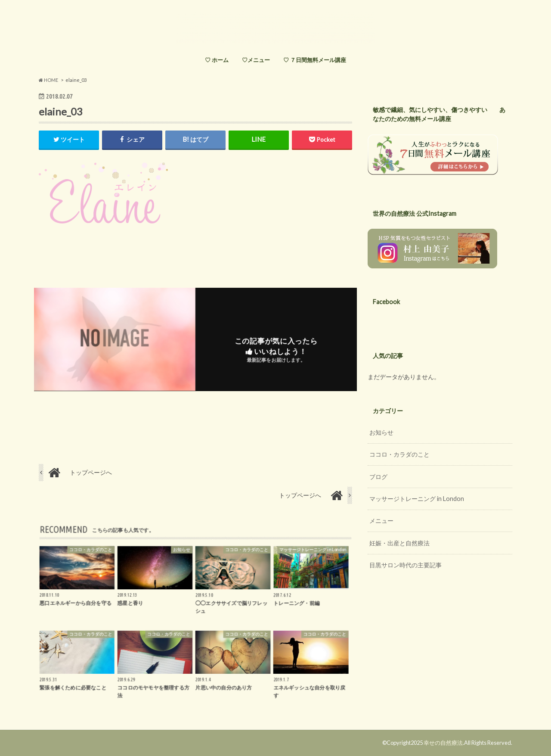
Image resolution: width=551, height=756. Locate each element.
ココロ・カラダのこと (399, 454)
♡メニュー (256, 60)
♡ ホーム (217, 60)
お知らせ (381, 432)
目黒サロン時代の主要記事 (406, 565)
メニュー (381, 521)
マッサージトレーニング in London (417, 499)
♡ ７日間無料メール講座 (315, 60)
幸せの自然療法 (443, 743)
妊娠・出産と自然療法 (399, 543)
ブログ (378, 477)
